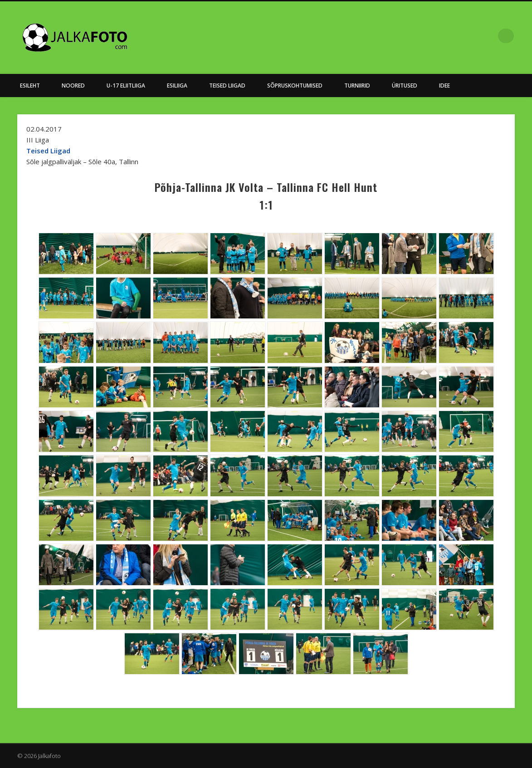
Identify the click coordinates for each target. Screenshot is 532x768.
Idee (444, 86)
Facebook (488, 36)
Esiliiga (177, 86)
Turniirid (357, 86)
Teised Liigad (227, 86)
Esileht (30, 86)
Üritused (405, 86)
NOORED (73, 86)
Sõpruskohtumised (295, 86)
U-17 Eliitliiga (126, 86)
